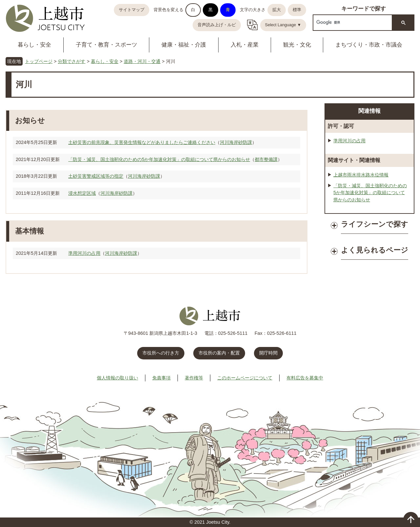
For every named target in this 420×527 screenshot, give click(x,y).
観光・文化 (297, 45)
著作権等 (194, 378)
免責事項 (161, 378)
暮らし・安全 (34, 45)
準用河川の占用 (84, 253)
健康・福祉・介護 (184, 45)
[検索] (352, 22)
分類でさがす (72, 61)
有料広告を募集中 (305, 378)
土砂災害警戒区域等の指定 (96, 176)
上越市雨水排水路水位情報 (361, 175)
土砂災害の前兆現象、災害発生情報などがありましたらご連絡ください (142, 142)
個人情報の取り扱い (117, 378)
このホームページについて (245, 378)
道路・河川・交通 (142, 61)
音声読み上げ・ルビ (217, 25)
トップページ (39, 61)
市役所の (219, 353)
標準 (297, 10)
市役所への (161, 353)
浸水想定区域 (82, 193)
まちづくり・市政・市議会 (369, 45)
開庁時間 (268, 353)
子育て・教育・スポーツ (106, 45)
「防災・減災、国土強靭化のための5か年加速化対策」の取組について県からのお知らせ (159, 159)
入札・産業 (245, 45)
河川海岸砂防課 (236, 142)
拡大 (277, 10)
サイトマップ (132, 10)
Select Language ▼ (283, 25)
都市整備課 (266, 159)
